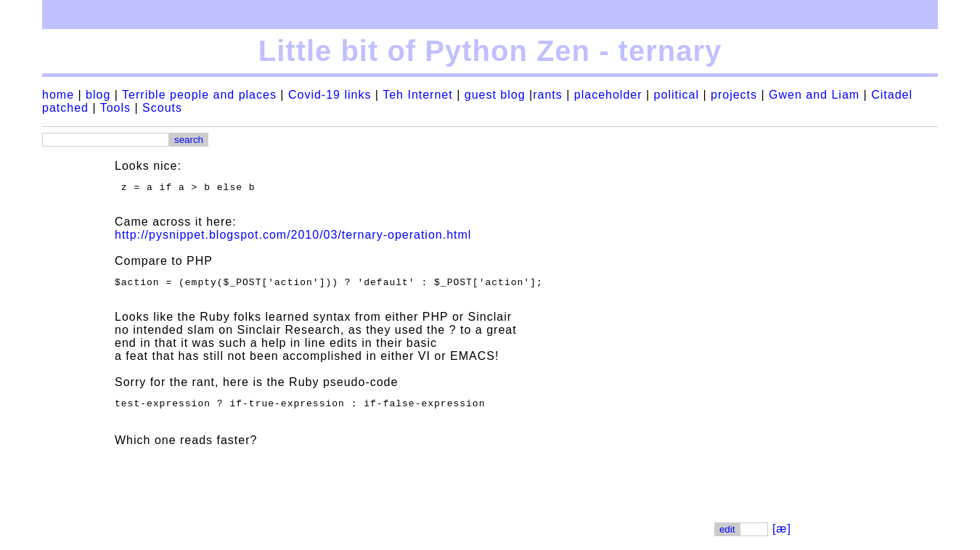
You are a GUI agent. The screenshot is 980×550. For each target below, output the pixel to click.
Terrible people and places (199, 95)
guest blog (495, 95)
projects (734, 95)
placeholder (608, 95)
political (677, 95)
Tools (115, 108)
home (58, 95)
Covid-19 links (330, 95)
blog (98, 95)
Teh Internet (418, 95)
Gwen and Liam (814, 95)
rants (548, 95)
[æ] (782, 535)
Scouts (162, 108)
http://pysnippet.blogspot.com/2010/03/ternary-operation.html (293, 237)
